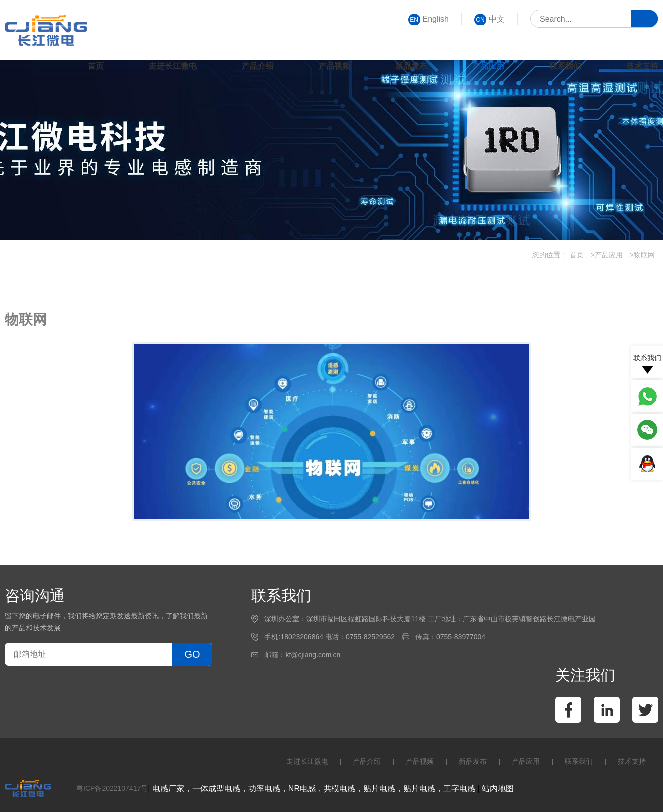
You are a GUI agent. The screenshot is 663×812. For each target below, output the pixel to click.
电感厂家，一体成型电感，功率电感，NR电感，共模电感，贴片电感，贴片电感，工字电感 (314, 788)
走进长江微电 (173, 66)
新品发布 (411, 66)
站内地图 (498, 788)
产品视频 (334, 66)
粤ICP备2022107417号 (112, 788)
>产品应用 (607, 255)
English (429, 20)
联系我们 (565, 66)
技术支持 (642, 66)
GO (192, 654)
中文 (490, 20)
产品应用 (488, 66)
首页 (96, 66)
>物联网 (642, 255)
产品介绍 (258, 66)
